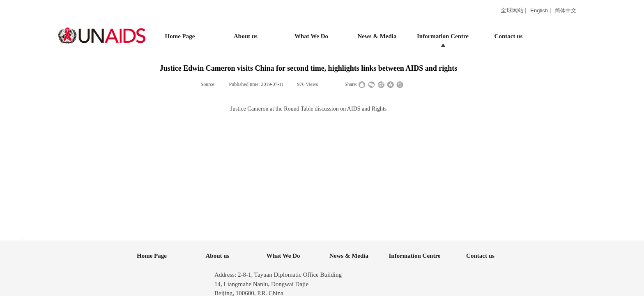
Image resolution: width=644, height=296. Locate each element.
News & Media (377, 36)
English (539, 11)
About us (246, 36)
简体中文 (566, 11)
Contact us (509, 36)
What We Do (311, 36)
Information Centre (443, 36)
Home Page (180, 36)
